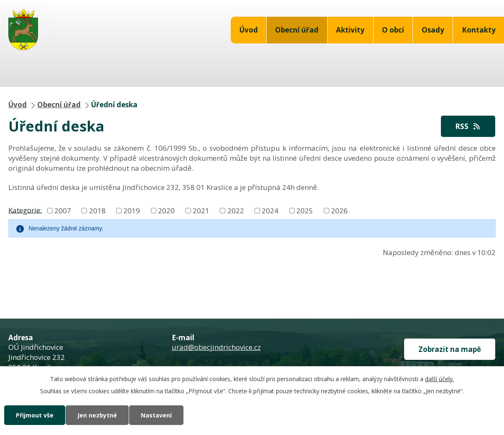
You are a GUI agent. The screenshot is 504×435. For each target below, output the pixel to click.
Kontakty (479, 30)
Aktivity (350, 30)
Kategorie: (25, 210)
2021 (201, 211)
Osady (433, 30)
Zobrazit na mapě (450, 349)
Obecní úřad (297, 30)
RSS (468, 126)
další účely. (439, 379)
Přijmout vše (35, 415)
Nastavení (156, 415)
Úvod (249, 30)
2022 (236, 211)
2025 (305, 211)
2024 (270, 211)
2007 (63, 211)
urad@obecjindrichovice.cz (216, 347)
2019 (132, 211)
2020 (166, 211)
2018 (97, 211)
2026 (339, 211)
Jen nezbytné (97, 415)
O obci (393, 30)
